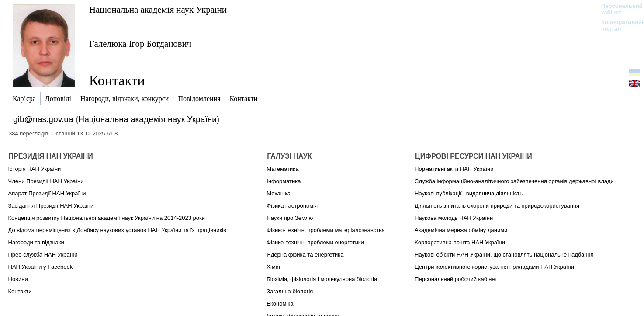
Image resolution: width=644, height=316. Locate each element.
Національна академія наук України (158, 9)
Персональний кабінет (618, 9)
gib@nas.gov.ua (43, 119)
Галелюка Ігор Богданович (140, 43)
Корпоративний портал (618, 25)
